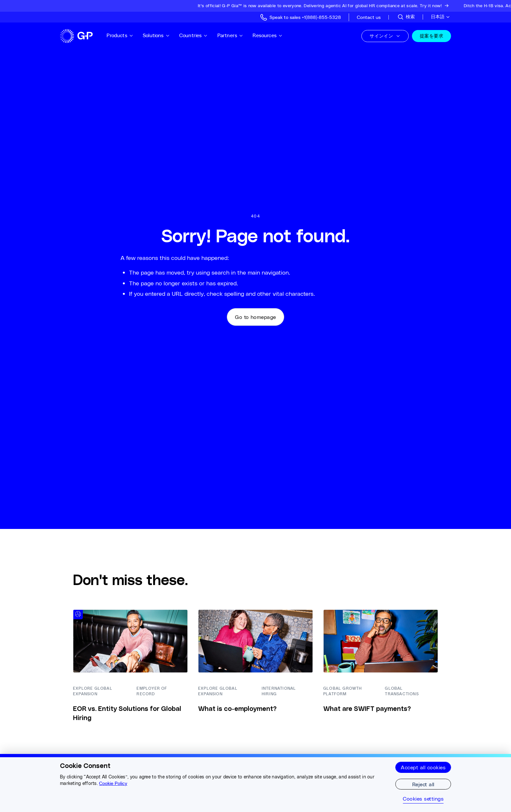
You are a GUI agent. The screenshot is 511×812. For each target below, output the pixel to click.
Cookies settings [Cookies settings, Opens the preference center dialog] (423, 799)
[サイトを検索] (406, 17)
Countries (194, 35)
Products (120, 35)
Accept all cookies (423, 767)
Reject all (423, 784)
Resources (268, 35)
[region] (255, 783)
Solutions (156, 35)
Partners (230, 35)
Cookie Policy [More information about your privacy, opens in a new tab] (113, 783)
